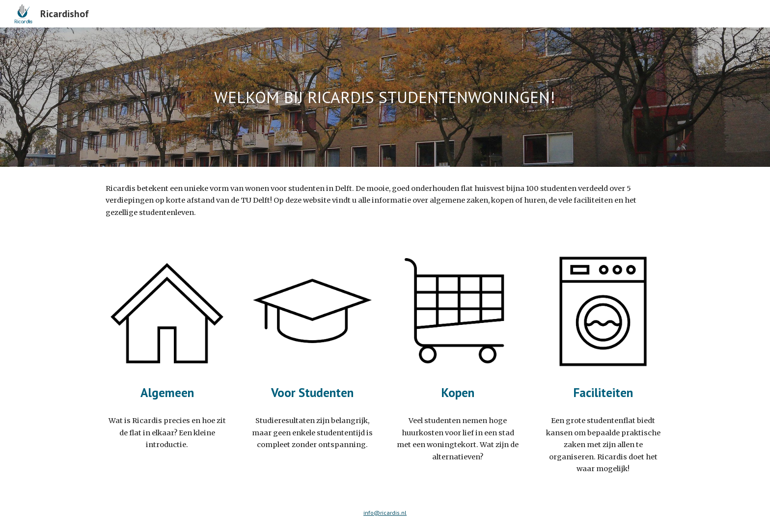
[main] (385, 97)
